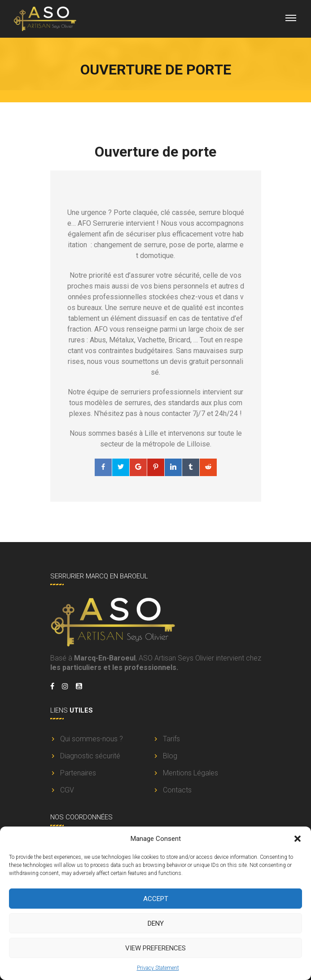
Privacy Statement (158, 968)
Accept (156, 899)
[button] (298, 839)
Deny (156, 923)
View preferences (155, 948)
